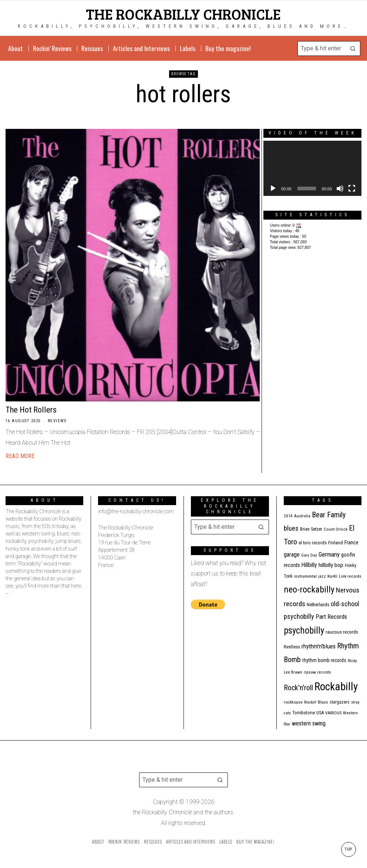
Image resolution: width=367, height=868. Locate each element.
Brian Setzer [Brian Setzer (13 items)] (311, 529)
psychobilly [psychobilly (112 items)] (304, 630)
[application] (312, 168)
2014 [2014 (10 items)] (288, 516)
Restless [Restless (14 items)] (292, 647)
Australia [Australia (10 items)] (302, 516)
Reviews (57, 421)
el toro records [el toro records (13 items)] (313, 543)
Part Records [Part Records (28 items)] (331, 617)
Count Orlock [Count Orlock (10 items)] (336, 529)
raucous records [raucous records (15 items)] (342, 632)
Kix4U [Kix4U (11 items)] (332, 576)
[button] (353, 49)
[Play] (273, 188)
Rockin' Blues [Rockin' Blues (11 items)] (316, 702)
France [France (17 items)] (351, 542)
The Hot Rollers (31, 410)
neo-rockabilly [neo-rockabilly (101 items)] (309, 589)
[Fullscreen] (352, 188)
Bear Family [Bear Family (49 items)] (329, 515)
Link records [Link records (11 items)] (350, 576)
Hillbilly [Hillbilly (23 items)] (309, 565)
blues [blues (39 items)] (291, 528)
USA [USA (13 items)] (320, 713)
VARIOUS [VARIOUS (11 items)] (333, 713)
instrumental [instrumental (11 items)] (305, 576)
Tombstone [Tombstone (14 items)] (304, 713)
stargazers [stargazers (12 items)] (340, 702)
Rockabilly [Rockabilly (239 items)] (336, 687)
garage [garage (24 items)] (292, 555)
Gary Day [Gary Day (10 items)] (309, 555)
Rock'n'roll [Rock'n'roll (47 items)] (298, 688)
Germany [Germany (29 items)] (329, 554)
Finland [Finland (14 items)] (336, 543)
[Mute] (340, 188)
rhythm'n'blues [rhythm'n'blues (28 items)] (319, 646)
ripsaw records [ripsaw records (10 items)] (317, 672)
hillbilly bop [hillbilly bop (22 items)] (331, 565)
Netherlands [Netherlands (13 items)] (318, 605)
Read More (20, 456)
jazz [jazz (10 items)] (322, 576)
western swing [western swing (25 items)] (309, 723)
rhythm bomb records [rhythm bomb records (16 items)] (324, 660)
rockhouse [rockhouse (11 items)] (293, 702)
